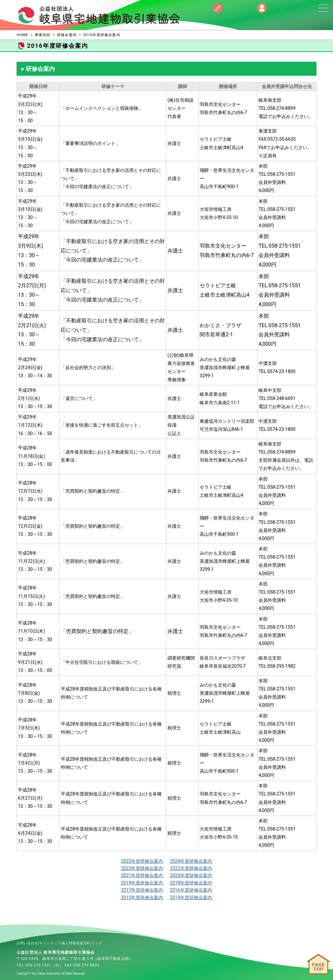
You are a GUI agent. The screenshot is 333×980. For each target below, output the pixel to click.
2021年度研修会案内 (142, 875)
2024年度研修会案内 (191, 861)
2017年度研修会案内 (142, 890)
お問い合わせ (27, 943)
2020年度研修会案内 (191, 875)
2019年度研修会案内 (142, 883)
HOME (22, 35)
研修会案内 (67, 35)
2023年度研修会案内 (142, 868)
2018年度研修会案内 (191, 883)
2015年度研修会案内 (142, 897)
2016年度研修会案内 (191, 890)
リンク (97, 943)
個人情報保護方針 (76, 943)
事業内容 (43, 35)
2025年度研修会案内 (142, 861)
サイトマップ (50, 943)
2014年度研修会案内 (191, 897)
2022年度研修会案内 (191, 868)
